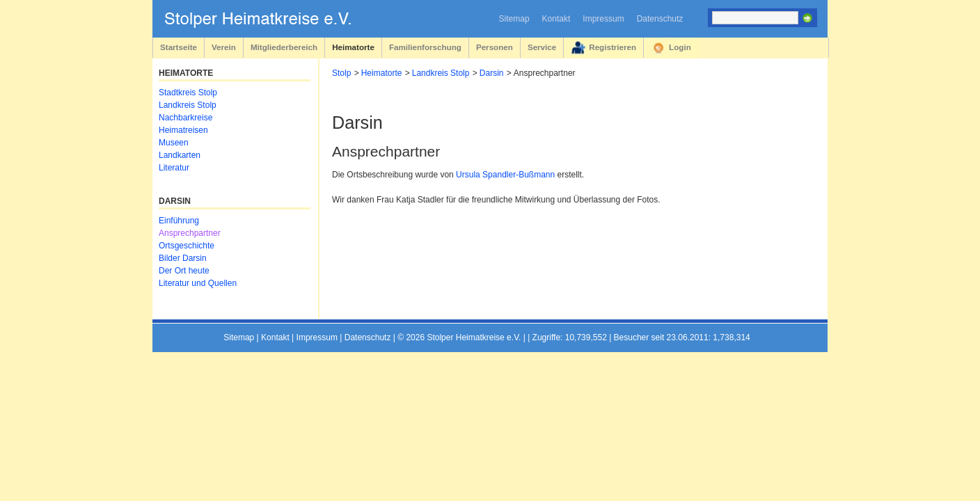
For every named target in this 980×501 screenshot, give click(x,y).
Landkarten (180, 155)
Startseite (179, 47)
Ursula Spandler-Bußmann (505, 175)
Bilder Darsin (183, 258)
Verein (224, 47)
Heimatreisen (183, 130)
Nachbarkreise (185, 118)
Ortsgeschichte (187, 246)
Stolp (341, 73)
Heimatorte (353, 47)
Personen (495, 47)
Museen (174, 143)
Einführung (179, 221)
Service (542, 47)
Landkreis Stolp (441, 73)
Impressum (603, 19)
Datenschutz (660, 19)
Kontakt (556, 19)
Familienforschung (425, 47)
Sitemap (514, 19)
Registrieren (612, 47)
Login (680, 47)
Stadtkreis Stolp (188, 93)
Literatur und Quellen (198, 283)
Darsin (492, 73)
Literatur (174, 168)
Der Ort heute (184, 271)
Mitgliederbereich (284, 47)
